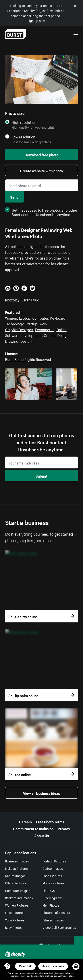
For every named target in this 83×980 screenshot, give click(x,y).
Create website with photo (41, 170)
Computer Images (18, 890)
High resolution (24, 122)
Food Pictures (52, 876)
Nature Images (15, 876)
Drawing (12, 341)
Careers (25, 821)
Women (11, 318)
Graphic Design (56, 335)
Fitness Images (53, 920)
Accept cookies (53, 966)
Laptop (25, 318)
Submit (41, 476)
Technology (14, 323)
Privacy (64, 828)
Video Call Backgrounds (59, 927)
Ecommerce (45, 329)
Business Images (17, 861)
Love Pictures (15, 912)
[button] (7, 966)
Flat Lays (49, 890)
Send (14, 197)
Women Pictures (17, 905)
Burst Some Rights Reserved (28, 359)
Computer (40, 318)
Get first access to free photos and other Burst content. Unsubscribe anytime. (41, 212)
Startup (31, 323)
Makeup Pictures (17, 868)
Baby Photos (14, 927)
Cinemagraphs (53, 898)
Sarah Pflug (30, 299)
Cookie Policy (67, 976)
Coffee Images (53, 868)
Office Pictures (16, 883)
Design (26, 341)
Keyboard (58, 318)
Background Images (19, 898)
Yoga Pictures (15, 920)
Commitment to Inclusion (33, 828)
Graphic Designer (19, 329)
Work (43, 323)
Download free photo (41, 154)
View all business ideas (41, 793)
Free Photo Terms (50, 821)
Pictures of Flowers (56, 912)
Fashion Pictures (54, 861)
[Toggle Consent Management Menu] (7, 966)
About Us (42, 835)
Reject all (25, 966)
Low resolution (23, 137)
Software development (23, 335)
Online (62, 329)
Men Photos (51, 905)
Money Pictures (53, 883)
